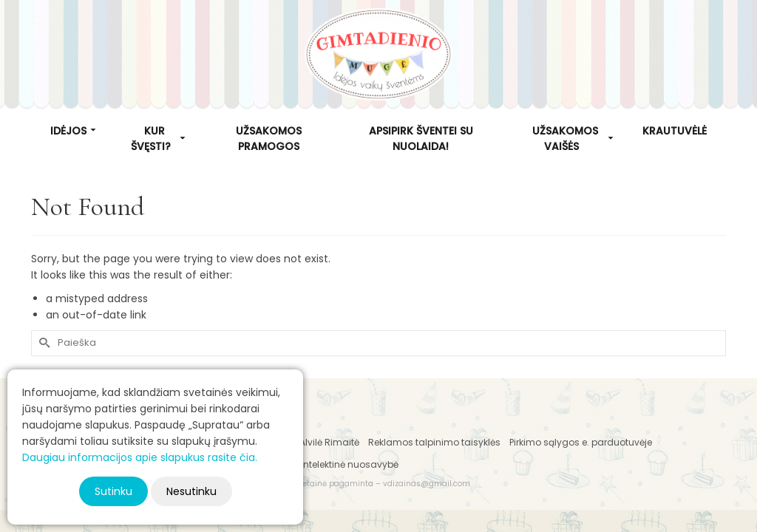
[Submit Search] (42, 343)
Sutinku (113, 491)
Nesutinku (191, 491)
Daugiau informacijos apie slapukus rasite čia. (140, 457)
